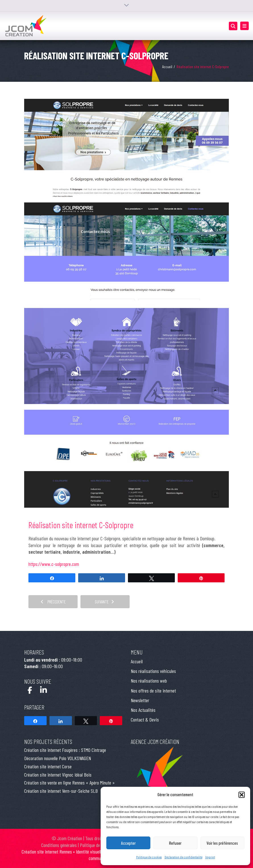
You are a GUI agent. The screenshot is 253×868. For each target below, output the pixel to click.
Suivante (104, 602)
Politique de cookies (149, 857)
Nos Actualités (143, 710)
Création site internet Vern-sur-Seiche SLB (61, 791)
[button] (242, 795)
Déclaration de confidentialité (183, 857)
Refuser (175, 843)
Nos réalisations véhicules (153, 671)
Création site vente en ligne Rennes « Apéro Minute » (70, 783)
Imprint (210, 857)
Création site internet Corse (48, 766)
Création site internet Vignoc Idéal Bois (58, 775)
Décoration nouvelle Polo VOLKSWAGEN (58, 758)
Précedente (53, 602)
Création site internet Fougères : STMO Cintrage (65, 750)
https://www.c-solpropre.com (54, 564)
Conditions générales (59, 845)
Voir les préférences (222, 843)
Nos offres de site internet (153, 691)
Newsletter (140, 700)
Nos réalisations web (149, 681)
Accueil (167, 67)
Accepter (128, 843)
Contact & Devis (145, 720)
